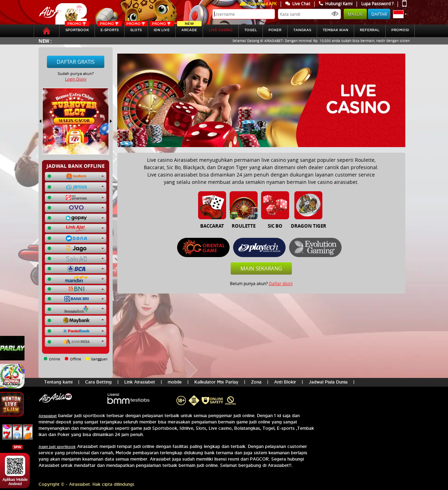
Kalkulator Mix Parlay (216, 382)
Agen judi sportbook (57, 447)
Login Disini (76, 79)
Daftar (379, 14)
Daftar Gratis (76, 62)
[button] (400, 14)
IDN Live (162, 28)
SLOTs (136, 28)
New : (45, 41)
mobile (175, 382)
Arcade (189, 28)
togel (251, 30)
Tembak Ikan (335, 30)
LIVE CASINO (221, 30)
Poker (275, 30)
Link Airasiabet (140, 382)
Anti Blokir (285, 382)
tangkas (302, 30)
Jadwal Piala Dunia (328, 382)
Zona (256, 382)
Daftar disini (281, 283)
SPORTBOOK (77, 28)
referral (370, 30)
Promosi (400, 30)
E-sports (110, 28)
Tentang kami (58, 382)
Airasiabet (48, 416)
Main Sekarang (261, 268)
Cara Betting (98, 382)
